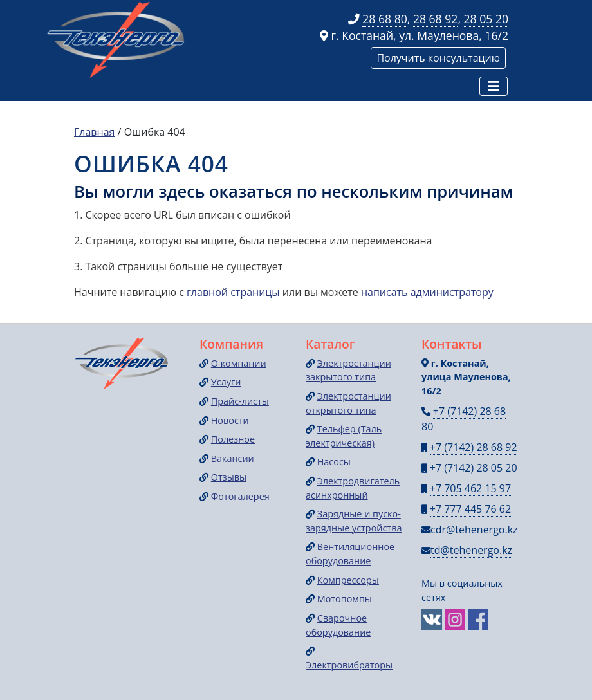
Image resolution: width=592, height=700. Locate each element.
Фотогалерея (240, 496)
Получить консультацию (438, 58)
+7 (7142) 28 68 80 (464, 419)
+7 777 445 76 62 (470, 509)
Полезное (233, 439)
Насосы (334, 462)
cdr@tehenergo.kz (474, 530)
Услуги (226, 382)
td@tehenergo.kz (471, 550)
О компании (239, 363)
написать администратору (427, 292)
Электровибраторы (349, 665)
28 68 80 (385, 19)
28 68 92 (436, 19)
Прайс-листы (240, 401)
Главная (94, 132)
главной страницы (233, 292)
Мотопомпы (345, 599)
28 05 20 (486, 19)
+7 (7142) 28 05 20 (474, 468)
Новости (230, 420)
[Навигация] (494, 86)
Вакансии (233, 458)
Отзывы (229, 477)
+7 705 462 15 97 (470, 488)
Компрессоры (348, 580)
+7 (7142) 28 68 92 (474, 447)
